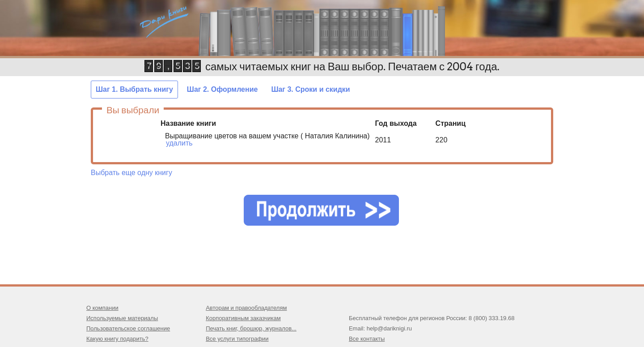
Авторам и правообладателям (246, 308)
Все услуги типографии (237, 339)
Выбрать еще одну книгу (131, 173)
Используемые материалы (122, 318)
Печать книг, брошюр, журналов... (251, 328)
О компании (102, 308)
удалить (179, 143)
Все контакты (367, 339)
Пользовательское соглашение (128, 328)
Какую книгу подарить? (117, 339)
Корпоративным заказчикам (243, 318)
